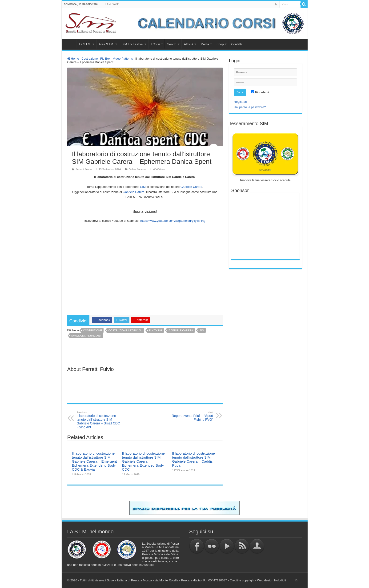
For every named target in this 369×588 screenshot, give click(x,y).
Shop (220, 44)
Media (205, 44)
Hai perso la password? (250, 107)
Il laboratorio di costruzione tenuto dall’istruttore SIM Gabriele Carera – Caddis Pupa (193, 459)
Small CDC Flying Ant (86, 336)
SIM (143, 187)
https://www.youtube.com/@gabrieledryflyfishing (173, 221)
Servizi (172, 44)
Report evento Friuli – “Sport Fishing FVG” (189, 416)
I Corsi (155, 44)
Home (70, 44)
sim (202, 330)
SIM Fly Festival (132, 44)
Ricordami (260, 92)
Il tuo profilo (112, 4)
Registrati (240, 102)
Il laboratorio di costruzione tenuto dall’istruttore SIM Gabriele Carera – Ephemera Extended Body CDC (143, 461)
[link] (191, 187)
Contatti (236, 44)
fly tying (156, 330)
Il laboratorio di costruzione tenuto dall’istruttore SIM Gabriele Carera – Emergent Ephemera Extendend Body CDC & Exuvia (94, 461)
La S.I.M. (85, 44)
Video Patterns (123, 59)
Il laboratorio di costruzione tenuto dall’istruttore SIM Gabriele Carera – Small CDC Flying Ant (101, 420)
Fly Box (105, 59)
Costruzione (90, 59)
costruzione (92, 330)
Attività (189, 44)
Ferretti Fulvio (84, 169)
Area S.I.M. (106, 44)
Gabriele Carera (181, 330)
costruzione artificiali (126, 330)
